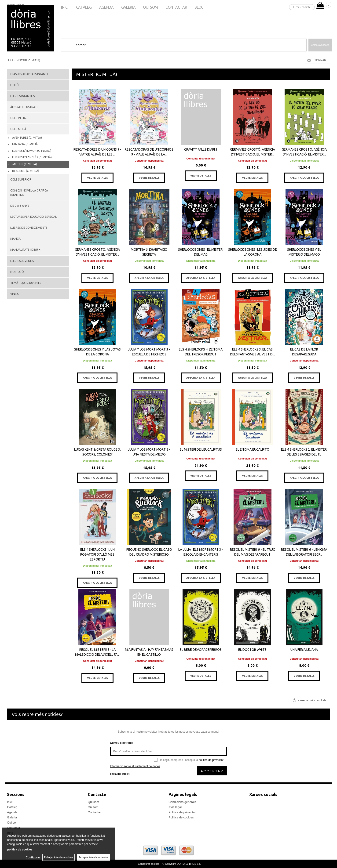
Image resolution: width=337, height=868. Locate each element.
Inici (65, 7)
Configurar (33, 857)
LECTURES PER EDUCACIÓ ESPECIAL (33, 217)
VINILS (14, 294)
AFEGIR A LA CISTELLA (304, 178)
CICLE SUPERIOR (21, 179)
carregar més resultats (312, 700)
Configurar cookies (149, 864)
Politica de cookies (181, 817)
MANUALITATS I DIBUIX (25, 250)
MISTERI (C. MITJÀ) (25, 164)
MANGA (15, 239)
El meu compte (302, 7)
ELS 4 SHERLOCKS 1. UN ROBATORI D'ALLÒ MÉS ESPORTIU (97, 554)
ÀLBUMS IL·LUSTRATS (24, 107)
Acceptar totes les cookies (93, 857)
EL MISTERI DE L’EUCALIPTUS (201, 449)
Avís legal (175, 807)
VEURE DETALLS (97, 178)
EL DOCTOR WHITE (252, 650)
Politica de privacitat (182, 812)
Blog (199, 7)
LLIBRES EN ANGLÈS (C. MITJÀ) (32, 157)
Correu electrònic (122, 743)
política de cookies (20, 850)
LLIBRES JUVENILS (22, 261)
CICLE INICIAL (19, 118)
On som (93, 807)
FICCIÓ (15, 85)
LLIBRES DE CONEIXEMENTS (29, 228)
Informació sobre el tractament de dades (135, 766)
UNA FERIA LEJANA (304, 650)
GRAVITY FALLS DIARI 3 (201, 149)
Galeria (128, 7)
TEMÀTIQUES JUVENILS (26, 283)
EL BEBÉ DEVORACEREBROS (201, 650)
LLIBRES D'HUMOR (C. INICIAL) (32, 151)
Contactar (176, 7)
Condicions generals (182, 802)
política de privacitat (211, 760)
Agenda (106, 7)
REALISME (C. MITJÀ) (26, 171)
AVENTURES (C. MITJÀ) (27, 138)
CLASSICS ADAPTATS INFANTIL (30, 74)
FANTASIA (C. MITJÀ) (25, 144)
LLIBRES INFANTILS (22, 96)
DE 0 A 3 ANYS (20, 206)
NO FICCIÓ (17, 272)
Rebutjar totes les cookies (59, 857)
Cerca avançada (320, 45)
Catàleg (84, 7)
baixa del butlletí (120, 774)
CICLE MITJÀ (18, 129)
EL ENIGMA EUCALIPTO (253, 449)
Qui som (150, 7)
